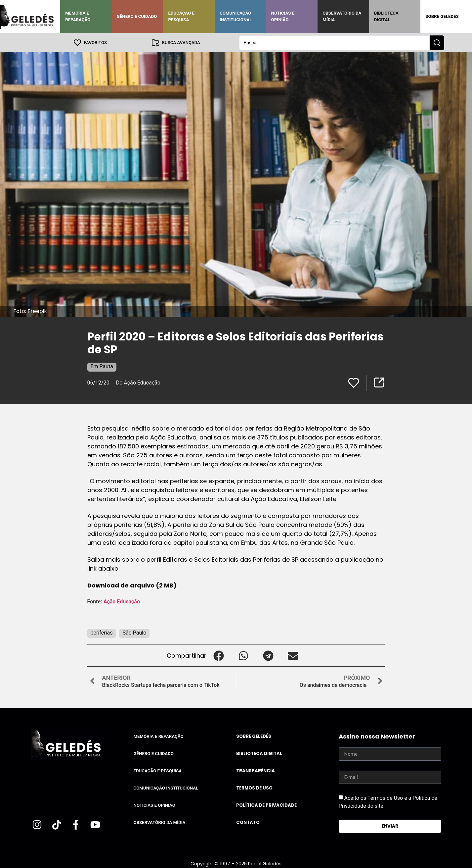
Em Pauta (102, 366)
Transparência (256, 770)
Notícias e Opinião (283, 16)
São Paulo (134, 632)
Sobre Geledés (442, 16)
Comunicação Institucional (236, 16)
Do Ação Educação (138, 382)
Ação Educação (122, 601)
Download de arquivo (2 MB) (132, 585)
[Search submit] (437, 42)
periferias (102, 632)
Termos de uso (254, 788)
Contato (248, 822)
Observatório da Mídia (342, 16)
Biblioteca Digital (386, 16)
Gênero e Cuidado (137, 16)
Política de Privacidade (266, 805)
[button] (219, 655)
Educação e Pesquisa (181, 16)
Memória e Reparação (78, 16)
